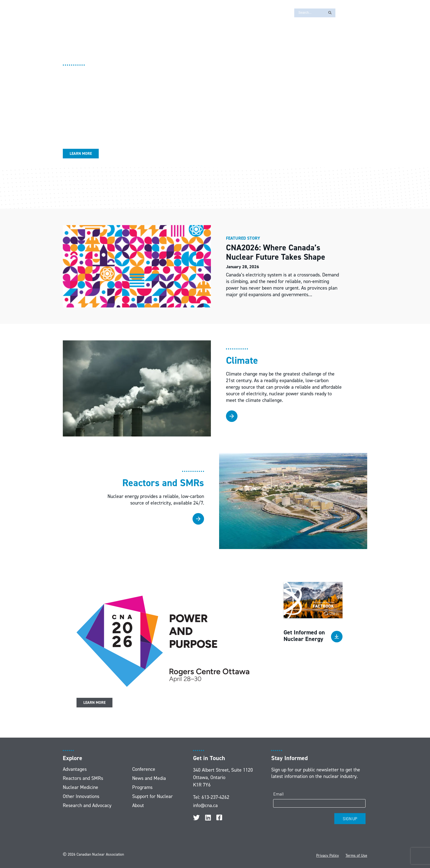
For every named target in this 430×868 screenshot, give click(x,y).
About (138, 805)
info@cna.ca (205, 805)
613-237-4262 (215, 797)
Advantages (75, 769)
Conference (144, 769)
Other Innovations (81, 796)
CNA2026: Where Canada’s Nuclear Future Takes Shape (277, 252)
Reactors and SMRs (83, 778)
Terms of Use (356, 856)
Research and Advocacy (87, 805)
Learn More (81, 154)
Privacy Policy (328, 856)
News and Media (149, 778)
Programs (142, 787)
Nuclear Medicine (80, 787)
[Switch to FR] (342, 12)
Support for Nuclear (152, 796)
